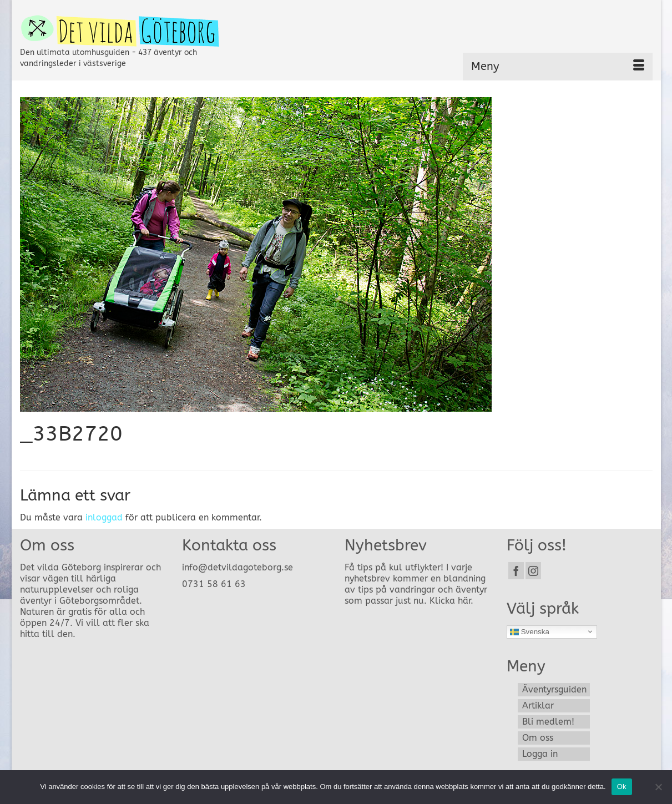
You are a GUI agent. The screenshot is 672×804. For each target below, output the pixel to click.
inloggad (104, 517)
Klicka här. (451, 601)
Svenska (530, 631)
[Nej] (658, 787)
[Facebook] (516, 571)
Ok (622, 787)
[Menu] (558, 67)
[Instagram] (533, 571)
